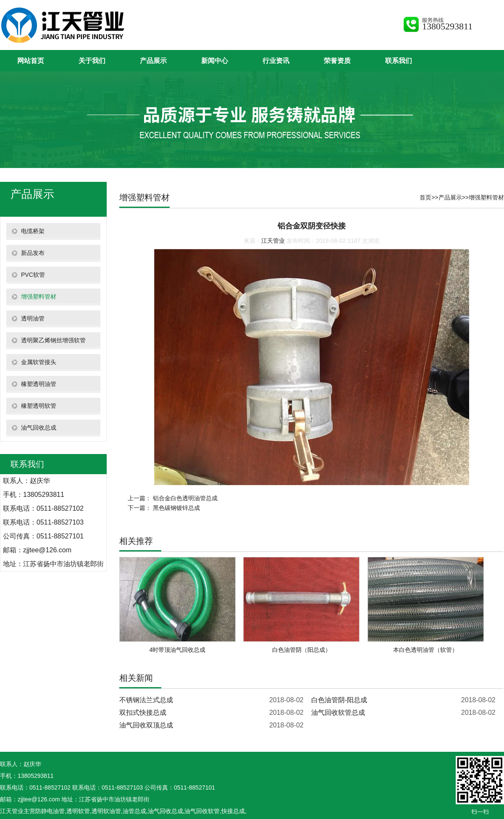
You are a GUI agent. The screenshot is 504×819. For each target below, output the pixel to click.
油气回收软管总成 (338, 713)
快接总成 (233, 811)
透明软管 (78, 811)
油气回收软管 (202, 811)
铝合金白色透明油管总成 (185, 498)
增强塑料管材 (486, 197)
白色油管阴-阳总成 (339, 700)
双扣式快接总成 (143, 713)
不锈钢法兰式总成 (146, 700)
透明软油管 (106, 811)
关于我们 (92, 61)
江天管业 (273, 241)
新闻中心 (215, 61)
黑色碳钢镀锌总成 (176, 508)
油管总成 (134, 811)
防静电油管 (50, 811)
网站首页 (31, 61)
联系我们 (399, 61)
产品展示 (153, 61)
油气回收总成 (165, 811)
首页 (425, 197)
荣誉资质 (337, 61)
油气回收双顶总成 (146, 725)
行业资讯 (276, 61)
